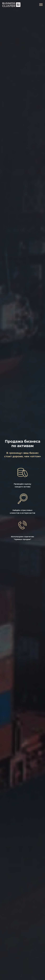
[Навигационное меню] (41, 5)
